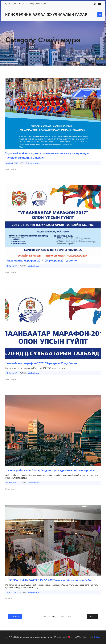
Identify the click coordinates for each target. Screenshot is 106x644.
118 (62, 616)
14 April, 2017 (12, 592)
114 (45, 616)
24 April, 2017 (12, 163)
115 (49, 616)
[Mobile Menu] (100, 14)
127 (69, 616)
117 (58, 616)
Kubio (96, 637)
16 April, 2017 (12, 483)
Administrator (34, 163)
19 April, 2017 (12, 266)
